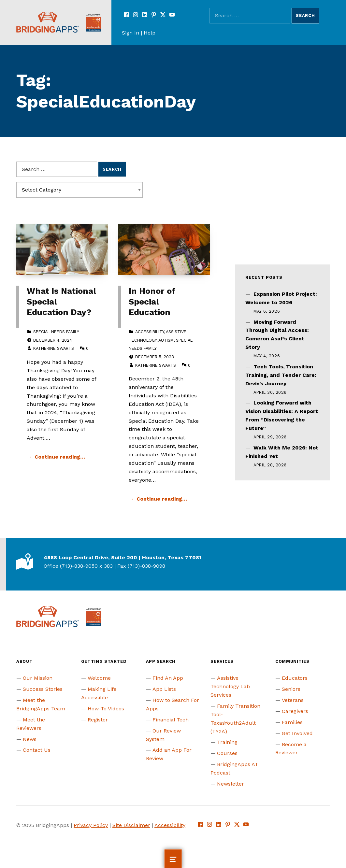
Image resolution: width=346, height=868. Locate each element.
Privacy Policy (91, 825)
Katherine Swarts (54, 348)
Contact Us (37, 750)
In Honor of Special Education (152, 301)
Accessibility (150, 332)
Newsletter (231, 784)
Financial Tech (171, 720)
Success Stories (43, 689)
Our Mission (38, 678)
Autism (166, 340)
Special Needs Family (56, 332)
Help (150, 33)
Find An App (168, 678)
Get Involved (297, 733)
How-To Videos (106, 709)
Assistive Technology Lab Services (230, 686)
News (30, 739)
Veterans (293, 700)
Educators (295, 678)
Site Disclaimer (131, 825)
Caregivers (295, 711)
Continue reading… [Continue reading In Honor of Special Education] (162, 499)
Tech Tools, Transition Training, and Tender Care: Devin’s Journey (281, 375)
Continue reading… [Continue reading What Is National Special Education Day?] (60, 457)
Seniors (291, 689)
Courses (227, 753)
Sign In (130, 33)
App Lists (164, 689)
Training (227, 742)
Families (292, 722)
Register (98, 720)
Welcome (99, 678)
